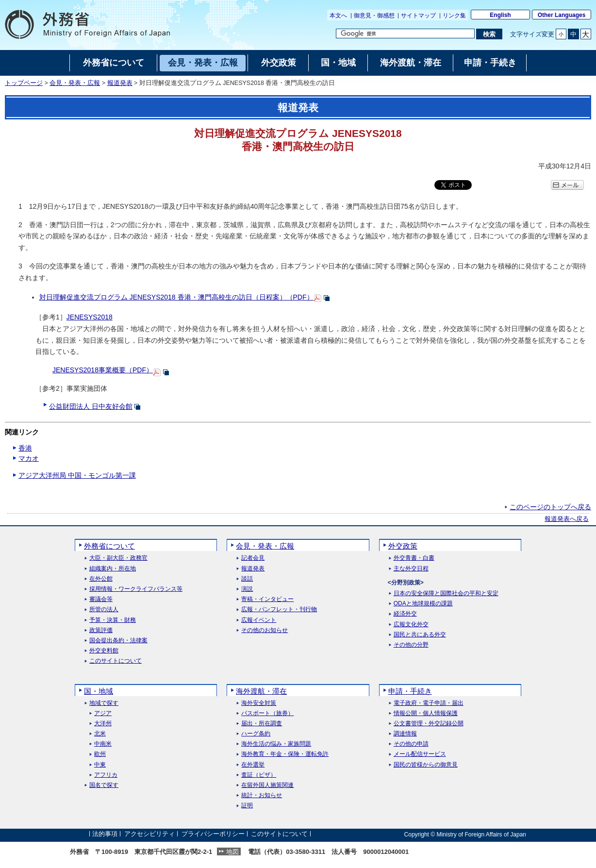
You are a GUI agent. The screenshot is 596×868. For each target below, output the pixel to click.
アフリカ (106, 775)
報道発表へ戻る (567, 519)
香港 (25, 448)
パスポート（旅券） (267, 713)
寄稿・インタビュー (267, 599)
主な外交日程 (411, 569)
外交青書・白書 (414, 558)
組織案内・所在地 (113, 569)
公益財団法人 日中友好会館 (91, 406)
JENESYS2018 (90, 317)
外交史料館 (104, 651)
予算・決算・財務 (113, 620)
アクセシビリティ (149, 834)
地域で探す (104, 703)
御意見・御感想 (374, 16)
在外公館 (101, 579)
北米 (100, 734)
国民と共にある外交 (420, 635)
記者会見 (253, 558)
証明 (247, 806)
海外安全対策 (259, 703)
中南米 (103, 744)
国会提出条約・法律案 (118, 641)
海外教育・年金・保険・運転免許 (285, 754)
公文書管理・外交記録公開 (429, 724)
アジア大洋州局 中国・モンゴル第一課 (77, 475)
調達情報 (405, 734)
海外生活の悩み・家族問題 (276, 744)
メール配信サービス (420, 754)
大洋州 (103, 724)
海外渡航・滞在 (261, 691)
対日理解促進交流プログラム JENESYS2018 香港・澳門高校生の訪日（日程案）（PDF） (176, 297)
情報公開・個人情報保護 (426, 713)
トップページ (24, 83)
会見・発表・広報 (75, 83)
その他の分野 (411, 645)
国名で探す (104, 785)
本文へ (338, 16)
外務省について (109, 546)
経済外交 (405, 614)
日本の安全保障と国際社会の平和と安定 (446, 593)
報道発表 (120, 83)
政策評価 (101, 630)
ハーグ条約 (256, 734)
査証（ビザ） (259, 775)
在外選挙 (253, 765)
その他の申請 (411, 744)
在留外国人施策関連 (267, 785)
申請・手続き (410, 691)
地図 (232, 852)
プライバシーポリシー (213, 834)
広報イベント (259, 620)
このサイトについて (116, 661)
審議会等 (101, 599)
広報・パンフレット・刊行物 (279, 609)
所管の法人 (104, 609)
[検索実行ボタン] (489, 34)
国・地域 (99, 691)
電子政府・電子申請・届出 (429, 703)
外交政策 (403, 546)
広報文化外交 (411, 625)
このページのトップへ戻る (550, 507)
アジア (103, 713)
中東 (100, 765)
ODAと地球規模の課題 (423, 604)
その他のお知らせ (265, 630)
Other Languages (562, 15)
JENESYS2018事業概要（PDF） (103, 370)
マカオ (29, 458)
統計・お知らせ (262, 795)
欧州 (100, 754)
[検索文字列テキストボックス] (405, 33)
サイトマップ (418, 16)
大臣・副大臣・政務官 (118, 558)
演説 (247, 589)
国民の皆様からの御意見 (426, 765)
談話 (247, 579)
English (500, 15)
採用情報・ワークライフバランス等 (136, 589)
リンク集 (454, 16)
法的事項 (105, 834)
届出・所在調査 (262, 724)
